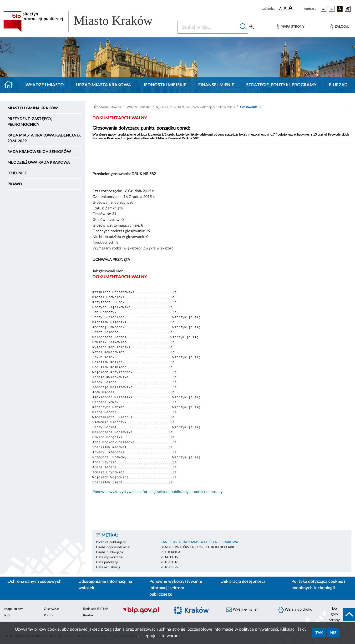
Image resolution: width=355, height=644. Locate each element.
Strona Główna (110, 107)
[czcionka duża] (295, 8)
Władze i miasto (45, 85)
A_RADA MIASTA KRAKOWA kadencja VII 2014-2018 (195, 107)
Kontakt (89, 615)
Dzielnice (17, 173)
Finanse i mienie (216, 85)
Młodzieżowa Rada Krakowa (39, 162)
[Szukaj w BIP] (208, 27)
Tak (319, 633)
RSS (7, 615)
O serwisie (51, 609)
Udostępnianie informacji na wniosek (105, 585)
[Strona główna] (10, 85)
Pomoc (49, 615)
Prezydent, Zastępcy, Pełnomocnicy (30, 122)
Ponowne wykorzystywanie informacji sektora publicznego (176, 588)
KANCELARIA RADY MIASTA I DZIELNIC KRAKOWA (199, 542)
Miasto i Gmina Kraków (33, 108)
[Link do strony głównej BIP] (85, 22)
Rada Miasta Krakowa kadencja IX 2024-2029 (44, 138)
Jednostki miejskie (165, 85)
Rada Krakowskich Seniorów (39, 152)
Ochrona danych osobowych (34, 582)
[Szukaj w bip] (243, 27)
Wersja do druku (295, 610)
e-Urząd (338, 85)
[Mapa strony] (291, 27)
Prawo (15, 184)
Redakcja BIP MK (96, 609)
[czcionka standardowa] (280, 9)
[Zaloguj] (340, 27)
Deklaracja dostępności (243, 582)
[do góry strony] (340, 614)
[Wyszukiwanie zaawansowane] (252, 27)
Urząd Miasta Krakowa (104, 85)
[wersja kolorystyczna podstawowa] (324, 9)
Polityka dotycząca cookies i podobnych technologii (318, 585)
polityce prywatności (259, 629)
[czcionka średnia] (285, 9)
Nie (333, 633)
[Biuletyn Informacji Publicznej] (144, 613)
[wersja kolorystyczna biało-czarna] (332, 9)
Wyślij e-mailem (243, 610)
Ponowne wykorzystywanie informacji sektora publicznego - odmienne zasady (157, 492)
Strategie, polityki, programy (281, 85)
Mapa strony (14, 609)
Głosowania (249, 107)
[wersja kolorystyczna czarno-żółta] (340, 9)
